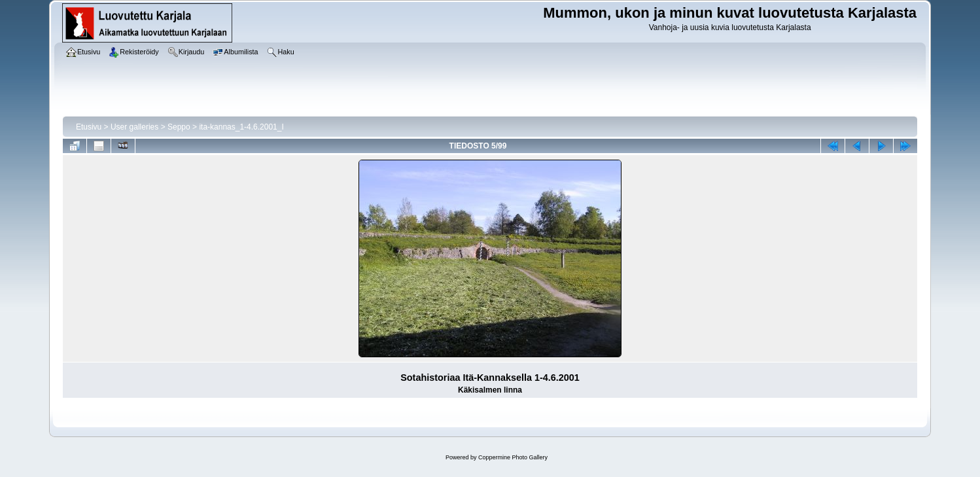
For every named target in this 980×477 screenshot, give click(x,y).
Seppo (179, 127)
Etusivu (89, 127)
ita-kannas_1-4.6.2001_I (241, 127)
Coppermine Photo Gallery (513, 457)
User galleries (134, 127)
